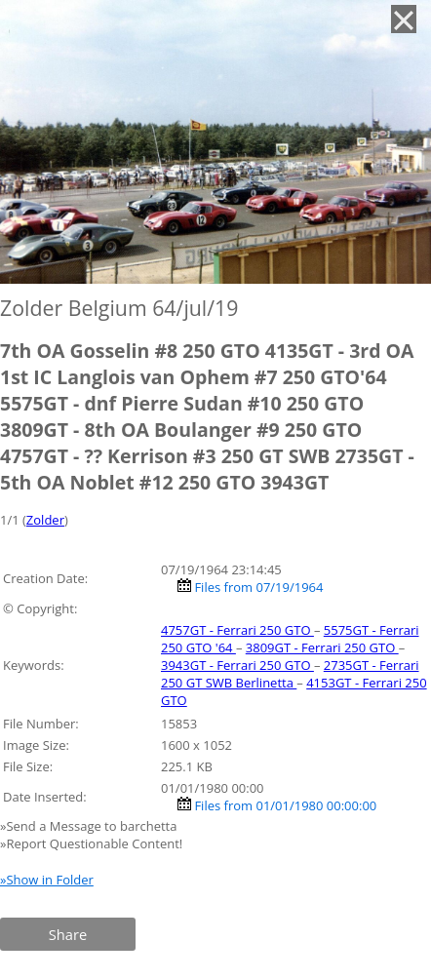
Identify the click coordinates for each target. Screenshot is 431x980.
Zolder (45, 520)
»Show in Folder (47, 880)
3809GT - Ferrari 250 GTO (322, 647)
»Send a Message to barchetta (90, 826)
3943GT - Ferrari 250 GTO (237, 665)
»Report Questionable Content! (91, 843)
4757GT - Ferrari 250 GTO (237, 630)
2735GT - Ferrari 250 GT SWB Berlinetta (290, 674)
